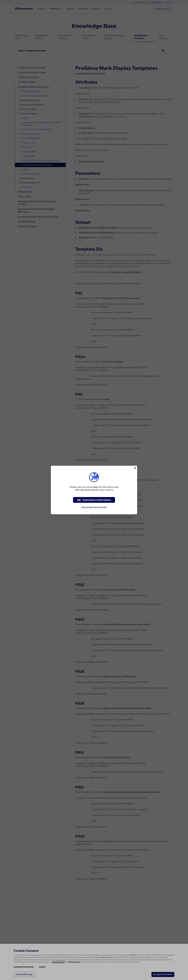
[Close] (135, 468)
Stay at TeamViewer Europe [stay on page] (94, 507)
